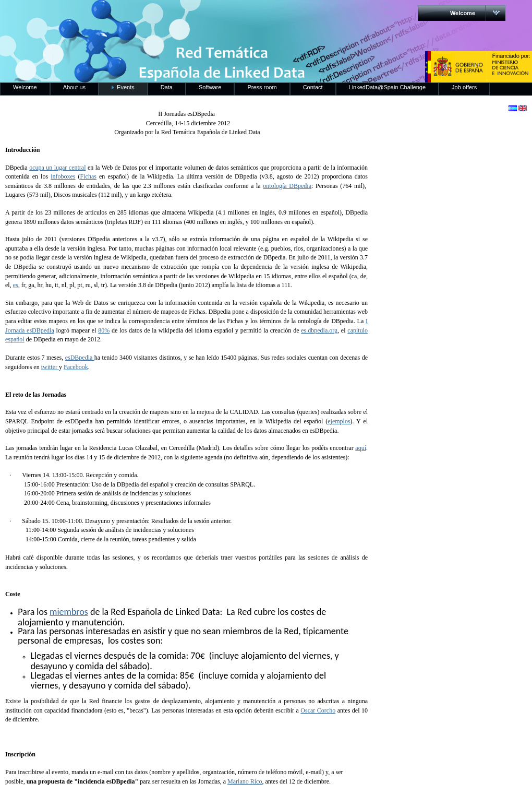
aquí (361, 448)
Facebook (76, 367)
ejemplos (339, 421)
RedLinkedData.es (109, 16)
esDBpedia (80, 358)
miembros (69, 612)
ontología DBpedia (287, 186)
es (16, 285)
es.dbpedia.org (319, 330)
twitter (50, 367)
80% (104, 330)
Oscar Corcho (318, 710)
